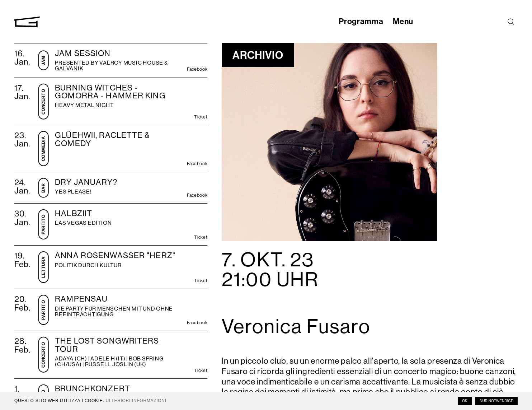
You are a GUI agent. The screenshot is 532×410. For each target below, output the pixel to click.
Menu (402, 21)
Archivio (259, 55)
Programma (359, 21)
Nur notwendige (496, 401)
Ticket (201, 117)
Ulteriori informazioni (136, 401)
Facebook (197, 70)
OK (465, 401)
